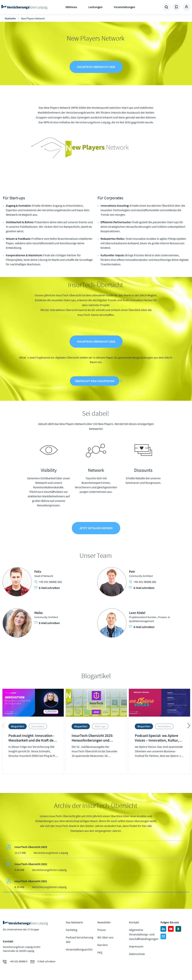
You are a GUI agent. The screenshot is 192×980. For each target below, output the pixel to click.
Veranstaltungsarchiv (79, 951)
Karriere (102, 946)
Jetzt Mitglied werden (96, 529)
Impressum (136, 948)
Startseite (10, 18)
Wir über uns (105, 939)
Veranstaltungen (124, 7)
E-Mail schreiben (47, 589)
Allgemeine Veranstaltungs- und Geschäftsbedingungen (144, 936)
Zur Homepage (24, 7)
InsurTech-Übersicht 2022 (31, 865)
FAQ (100, 954)
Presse (102, 931)
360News (71, 7)
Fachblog (72, 931)
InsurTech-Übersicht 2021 (31, 882)
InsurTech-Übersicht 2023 (31, 848)
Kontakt (134, 924)
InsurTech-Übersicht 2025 (96, 67)
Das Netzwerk (74, 924)
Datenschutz (137, 955)
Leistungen (95, 7)
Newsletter (104, 924)
